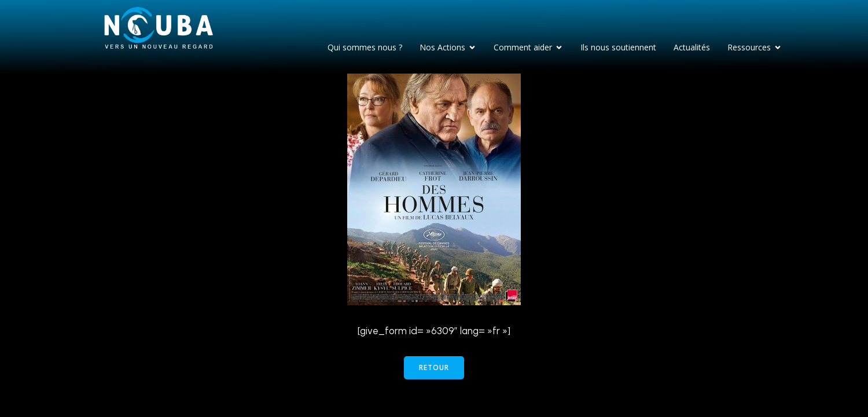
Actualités (692, 47)
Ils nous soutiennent (618, 47)
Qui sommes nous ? (365, 47)
